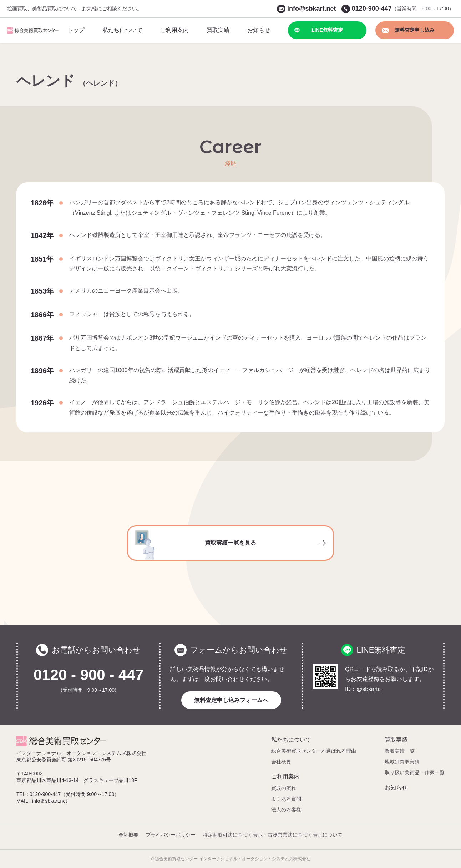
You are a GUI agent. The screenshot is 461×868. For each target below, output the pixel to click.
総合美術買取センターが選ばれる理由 (314, 751)
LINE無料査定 (319, 30)
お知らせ (396, 788)
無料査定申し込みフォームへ (231, 700)
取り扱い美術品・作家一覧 (415, 772)
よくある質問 (286, 799)
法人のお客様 (286, 809)
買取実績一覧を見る (230, 545)
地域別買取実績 (402, 762)
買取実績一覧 (400, 751)
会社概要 (281, 762)
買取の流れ (284, 788)
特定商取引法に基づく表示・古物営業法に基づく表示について (273, 835)
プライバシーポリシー (171, 835)
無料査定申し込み (408, 30)
